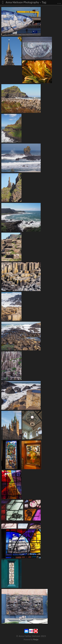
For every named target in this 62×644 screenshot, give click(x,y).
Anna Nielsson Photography (22, 2)
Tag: (44, 2)
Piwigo (36, 640)
